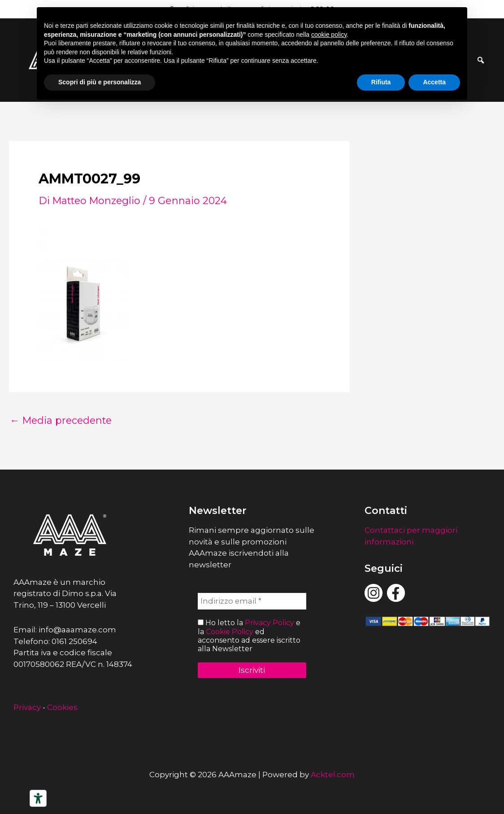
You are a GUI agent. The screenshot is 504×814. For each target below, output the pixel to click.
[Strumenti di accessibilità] (38, 798)
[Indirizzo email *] (252, 601)
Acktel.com (333, 775)
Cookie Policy (230, 632)
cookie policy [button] (329, 35)
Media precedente (63, 421)
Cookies (62, 707)
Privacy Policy (269, 623)
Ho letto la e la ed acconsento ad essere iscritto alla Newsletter (249, 636)
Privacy (27, 707)
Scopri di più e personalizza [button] (100, 82)
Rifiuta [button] (381, 82)
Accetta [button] (434, 82)
